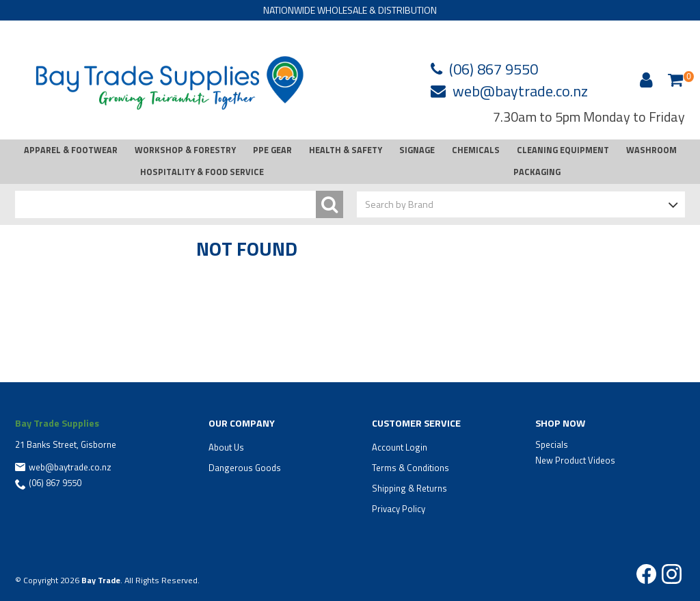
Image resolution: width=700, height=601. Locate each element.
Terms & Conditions (410, 468)
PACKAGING (537, 172)
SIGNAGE (417, 150)
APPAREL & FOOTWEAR (71, 150)
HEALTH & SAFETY (346, 150)
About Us (226, 447)
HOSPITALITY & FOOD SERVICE (202, 172)
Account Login (400, 447)
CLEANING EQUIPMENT (563, 150)
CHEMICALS (476, 150)
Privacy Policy (399, 509)
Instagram (672, 574)
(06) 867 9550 (494, 69)
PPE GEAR (272, 150)
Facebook (646, 574)
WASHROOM (651, 150)
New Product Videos (575, 460)
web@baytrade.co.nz (520, 91)
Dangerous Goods (245, 468)
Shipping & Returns (409, 488)
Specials (552, 444)
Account (644, 80)
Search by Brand (399, 204)
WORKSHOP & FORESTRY (185, 150)
